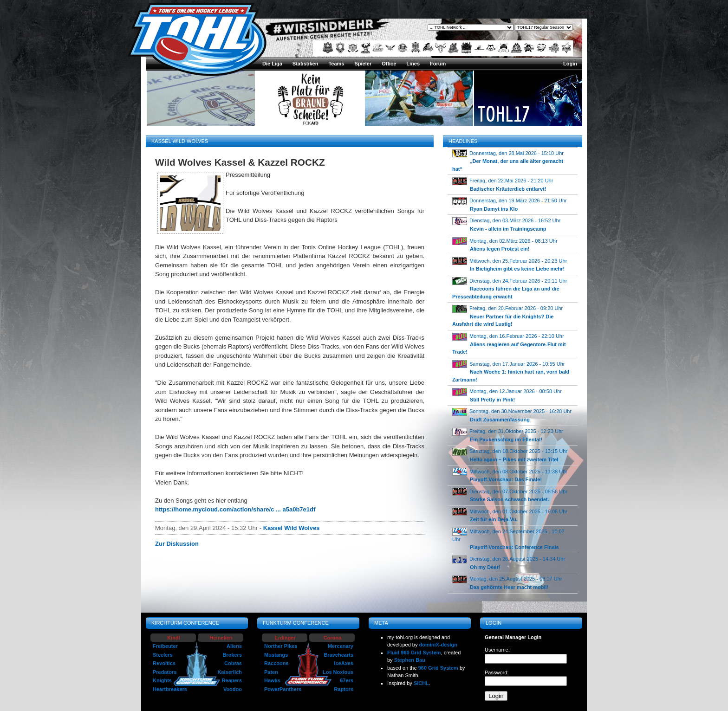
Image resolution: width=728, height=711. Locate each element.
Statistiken (305, 64)
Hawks (272, 680)
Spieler (363, 64)
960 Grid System (438, 668)
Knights (162, 680)
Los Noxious (338, 672)
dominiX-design (439, 645)
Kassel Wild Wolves (292, 528)
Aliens (234, 646)
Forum (438, 64)
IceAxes (344, 663)
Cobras (233, 663)
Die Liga (272, 64)
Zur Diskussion (177, 544)
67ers (347, 680)
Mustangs (276, 655)
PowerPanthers (283, 689)
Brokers (232, 655)
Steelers (163, 655)
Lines (413, 64)
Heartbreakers (170, 689)
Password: (497, 672)
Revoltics (164, 663)
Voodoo (233, 689)
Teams (336, 64)
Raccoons (276, 663)
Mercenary (341, 646)
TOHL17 (504, 114)
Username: (497, 650)
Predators (165, 672)
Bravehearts (338, 655)
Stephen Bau (410, 660)
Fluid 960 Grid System (414, 653)
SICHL (421, 683)
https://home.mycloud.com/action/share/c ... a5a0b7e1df (235, 509)
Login (570, 64)
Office (389, 64)
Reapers (232, 680)
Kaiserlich (230, 672)
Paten (271, 672)
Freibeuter (165, 646)
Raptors (344, 689)
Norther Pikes (281, 646)
